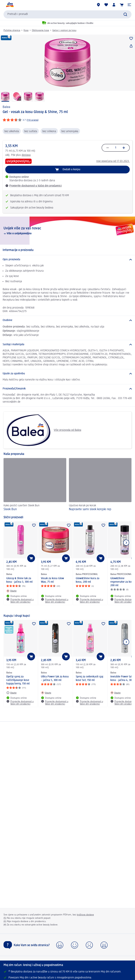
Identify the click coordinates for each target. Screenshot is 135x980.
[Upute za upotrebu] (67, 374)
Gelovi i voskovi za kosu (64, 30)
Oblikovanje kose (40, 30)
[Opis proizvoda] (67, 260)
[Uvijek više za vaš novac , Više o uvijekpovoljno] (67, 231)
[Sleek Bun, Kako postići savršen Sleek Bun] (35, 485)
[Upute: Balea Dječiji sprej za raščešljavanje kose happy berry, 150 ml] (11, 693)
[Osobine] (67, 320)
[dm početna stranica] (10, 5)
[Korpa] (122, 5)
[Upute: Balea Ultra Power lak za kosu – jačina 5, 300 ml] (46, 693)
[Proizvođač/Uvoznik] (67, 389)
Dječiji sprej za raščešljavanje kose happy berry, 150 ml (18, 680)
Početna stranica (12, 30)
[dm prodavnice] (98, 5)
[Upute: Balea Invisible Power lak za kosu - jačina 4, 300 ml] (115, 693)
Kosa (26, 30)
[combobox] (67, 14)
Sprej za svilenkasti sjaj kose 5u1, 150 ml (89, 678)
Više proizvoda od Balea (44, 430)
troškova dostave (85, 915)
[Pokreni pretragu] (125, 14)
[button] (129, 5)
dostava (26, 155)
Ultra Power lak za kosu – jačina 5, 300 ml (55, 678)
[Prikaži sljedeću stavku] (126, 543)
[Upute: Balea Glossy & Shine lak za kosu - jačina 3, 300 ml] (11, 591)
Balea (6, 107)
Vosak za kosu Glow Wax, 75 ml (52, 580)
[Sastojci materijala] (67, 345)
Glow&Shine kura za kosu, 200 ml (88, 580)
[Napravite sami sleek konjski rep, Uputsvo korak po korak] (100, 485)
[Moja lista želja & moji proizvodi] (106, 5)
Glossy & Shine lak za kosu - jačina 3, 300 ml (19, 580)
